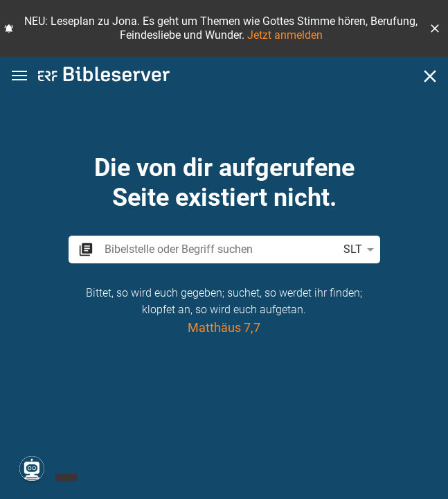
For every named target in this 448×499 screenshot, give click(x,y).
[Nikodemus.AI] (32, 469)
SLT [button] (361, 249)
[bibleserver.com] (104, 77)
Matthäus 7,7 (224, 327)
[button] (435, 28)
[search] (218, 249)
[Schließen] (430, 76)
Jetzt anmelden (285, 35)
